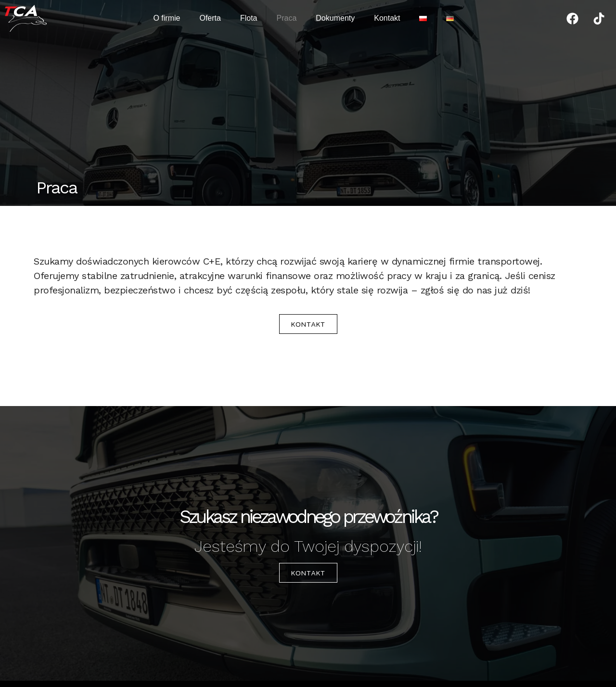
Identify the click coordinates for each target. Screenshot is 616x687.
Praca (287, 18)
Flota (249, 18)
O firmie (167, 18)
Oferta (210, 18)
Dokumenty (335, 18)
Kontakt (387, 18)
